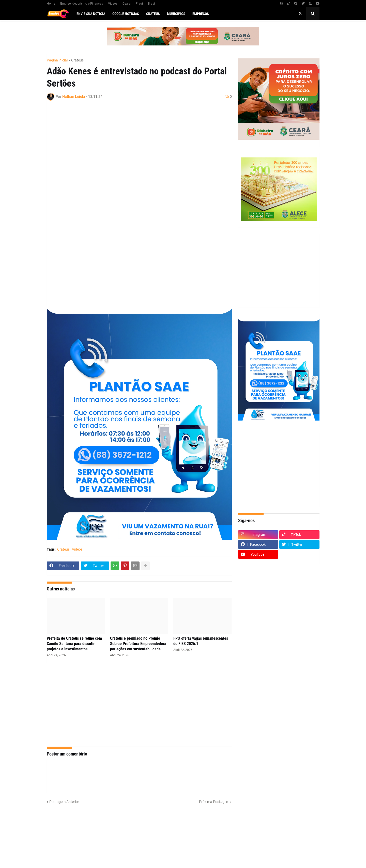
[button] (301, 14)
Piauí (139, 4)
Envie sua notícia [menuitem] (91, 14)
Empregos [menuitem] (201, 14)
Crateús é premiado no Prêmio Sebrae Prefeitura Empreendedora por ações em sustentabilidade (138, 644)
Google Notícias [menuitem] (126, 14)
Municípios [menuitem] (176, 14)
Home (51, 4)
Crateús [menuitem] (153, 14)
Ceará (127, 4)
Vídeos (113, 4)
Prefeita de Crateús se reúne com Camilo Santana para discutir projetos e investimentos (74, 644)
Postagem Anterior (64, 802)
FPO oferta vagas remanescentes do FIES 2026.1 (201, 641)
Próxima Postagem (214, 802)
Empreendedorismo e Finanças (82, 4)
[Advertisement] (134, 147)
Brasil (152, 4)
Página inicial (57, 60)
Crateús (77, 60)
